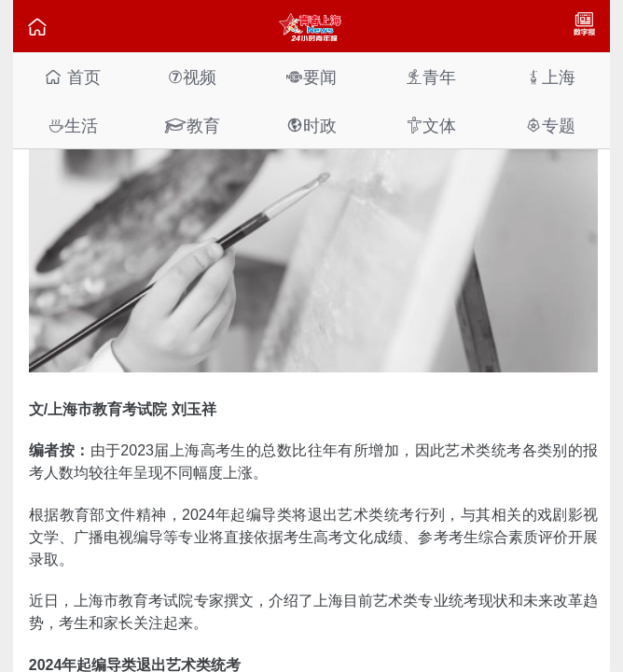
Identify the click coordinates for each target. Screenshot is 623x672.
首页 (72, 77)
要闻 (311, 77)
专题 (550, 126)
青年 (431, 77)
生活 (73, 126)
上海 (550, 77)
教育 (192, 126)
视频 (192, 77)
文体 (431, 126)
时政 (311, 126)
